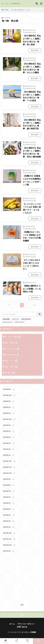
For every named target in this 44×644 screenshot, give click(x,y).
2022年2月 (9, 521)
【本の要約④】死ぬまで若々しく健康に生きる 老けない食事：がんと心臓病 (32, 68)
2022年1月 (9, 527)
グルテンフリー (19, 322)
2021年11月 (9, 539)
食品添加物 (6, 319)
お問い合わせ (22, 627)
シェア (17, 641)
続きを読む (35, 50)
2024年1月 (9, 413)
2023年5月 (9, 431)
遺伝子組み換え (26, 319)
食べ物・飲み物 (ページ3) (21, 10)
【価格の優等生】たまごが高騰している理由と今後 (32, 289)
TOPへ (38, 641)
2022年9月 (9, 479)
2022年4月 (9, 509)
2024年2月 (9, 407)
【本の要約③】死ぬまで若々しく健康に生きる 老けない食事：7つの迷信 (32, 96)
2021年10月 (9, 545)
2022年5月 (9, 503)
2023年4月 (9, 437)
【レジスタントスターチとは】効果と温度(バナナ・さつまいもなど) (32, 208)
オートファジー (7, 322)
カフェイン (16, 319)
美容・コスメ (11, 361)
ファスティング (12, 349)
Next (35, 305)
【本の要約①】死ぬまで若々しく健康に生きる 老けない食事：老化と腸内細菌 (32, 152)
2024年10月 (9, 395)
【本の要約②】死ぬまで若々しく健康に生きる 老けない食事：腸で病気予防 (32, 124)
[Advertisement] (22, 581)
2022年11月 (9, 467)
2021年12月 (9, 533)
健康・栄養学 (11, 343)
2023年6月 (9, 425)
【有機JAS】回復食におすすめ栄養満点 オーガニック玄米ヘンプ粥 (32, 180)
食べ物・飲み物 (12, 355)
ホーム (12, 624)
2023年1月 (9, 455)
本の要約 (10, 373)
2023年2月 (9, 449)
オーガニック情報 (13, 337)
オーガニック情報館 (29, 632)
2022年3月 (9, 515)
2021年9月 (9, 551)
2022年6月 (9, 497)
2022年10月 (9, 473)
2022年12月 (9, 461)
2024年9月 (9, 401)
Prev (9, 305)
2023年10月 (9, 419)
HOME (6, 10)
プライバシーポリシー (26, 624)
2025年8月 (9, 389)
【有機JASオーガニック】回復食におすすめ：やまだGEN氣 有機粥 (32, 236)
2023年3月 (9, 443)
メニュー (28, 641)
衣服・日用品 (11, 367)
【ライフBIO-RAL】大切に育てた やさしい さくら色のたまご (32, 264)
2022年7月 (9, 491)
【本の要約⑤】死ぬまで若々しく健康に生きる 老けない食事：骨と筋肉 (32, 40)
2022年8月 (9, 485)
